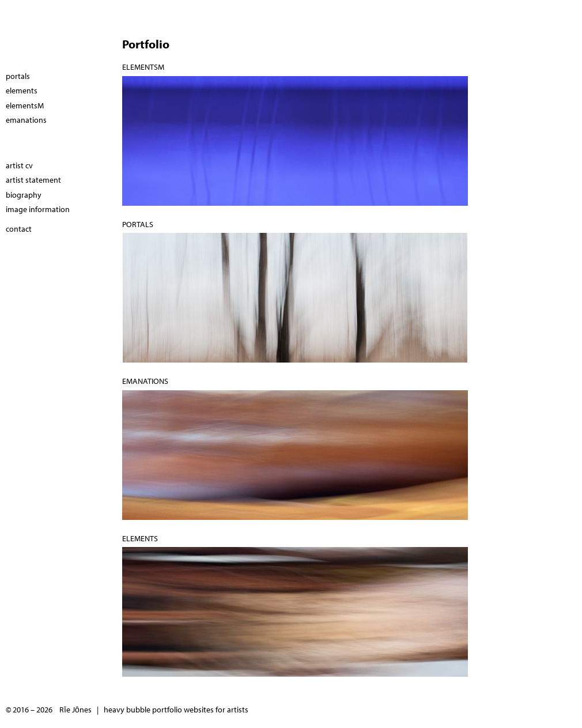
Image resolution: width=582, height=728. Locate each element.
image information (38, 209)
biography (24, 195)
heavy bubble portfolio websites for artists (176, 710)
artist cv (19, 165)
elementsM (143, 67)
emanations (145, 381)
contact (19, 229)
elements (140, 538)
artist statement (33, 180)
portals (138, 224)
